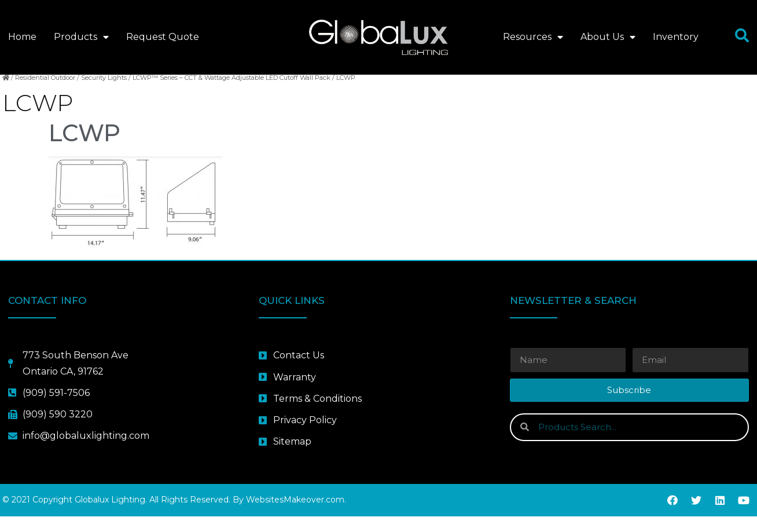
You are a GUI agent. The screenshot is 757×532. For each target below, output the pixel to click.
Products (81, 37)
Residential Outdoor (45, 93)
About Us (608, 37)
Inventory (676, 37)
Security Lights (104, 93)
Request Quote (163, 37)
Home (22, 37)
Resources (533, 37)
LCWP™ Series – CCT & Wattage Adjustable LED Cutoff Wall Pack (231, 93)
